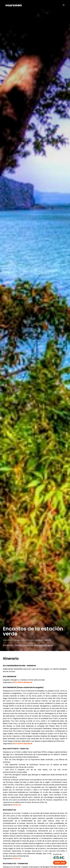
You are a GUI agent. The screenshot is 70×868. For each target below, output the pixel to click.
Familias (19, 645)
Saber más (60, 863)
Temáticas (8, 645)
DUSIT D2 (17, 805)
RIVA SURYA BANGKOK (23, 682)
